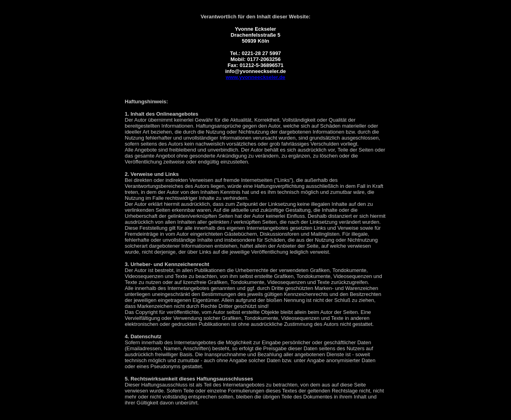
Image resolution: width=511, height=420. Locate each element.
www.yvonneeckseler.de (255, 77)
